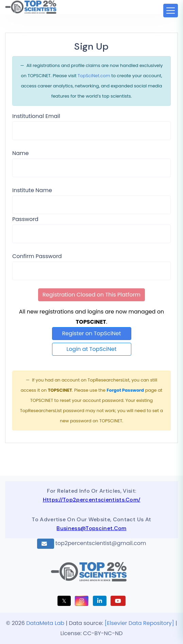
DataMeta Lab (45, 623)
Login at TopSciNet (91, 349)
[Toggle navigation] (171, 11)
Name (20, 153)
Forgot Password (125, 390)
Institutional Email (36, 116)
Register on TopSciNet (91, 333)
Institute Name (32, 190)
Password (25, 219)
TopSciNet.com (94, 76)
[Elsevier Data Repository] (140, 623)
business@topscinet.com (91, 528)
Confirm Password (37, 256)
